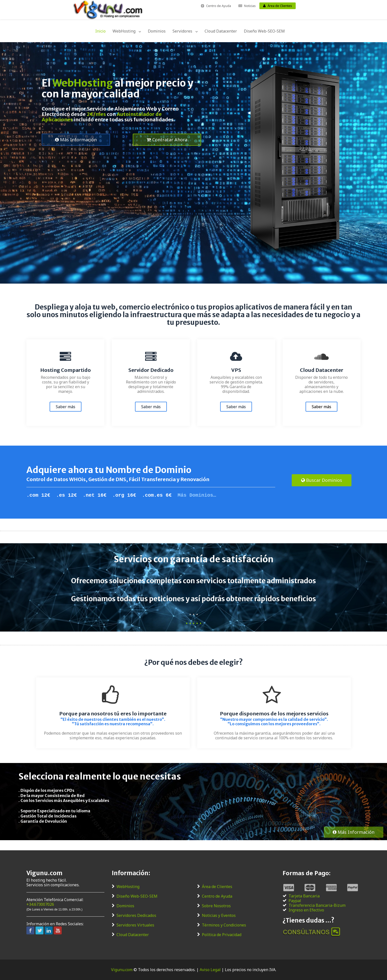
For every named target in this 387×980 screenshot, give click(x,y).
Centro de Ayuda (219, 6)
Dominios (157, 31)
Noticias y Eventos (219, 916)
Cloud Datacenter (221, 31)
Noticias (250, 6)
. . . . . (194, 621)
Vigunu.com (122, 970)
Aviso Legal (210, 970)
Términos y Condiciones (224, 925)
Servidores (182, 31)
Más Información (76, 140)
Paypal (295, 901)
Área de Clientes (280, 6)
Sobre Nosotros (216, 906)
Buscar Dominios (322, 480)
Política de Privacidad (222, 935)
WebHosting (124, 31)
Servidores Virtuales (135, 925)
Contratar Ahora (167, 140)
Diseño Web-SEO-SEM (264, 31)
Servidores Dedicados (136, 916)
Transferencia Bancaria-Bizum (317, 905)
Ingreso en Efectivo (306, 910)
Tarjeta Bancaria (304, 896)
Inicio (100, 31)
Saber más (66, 407)
